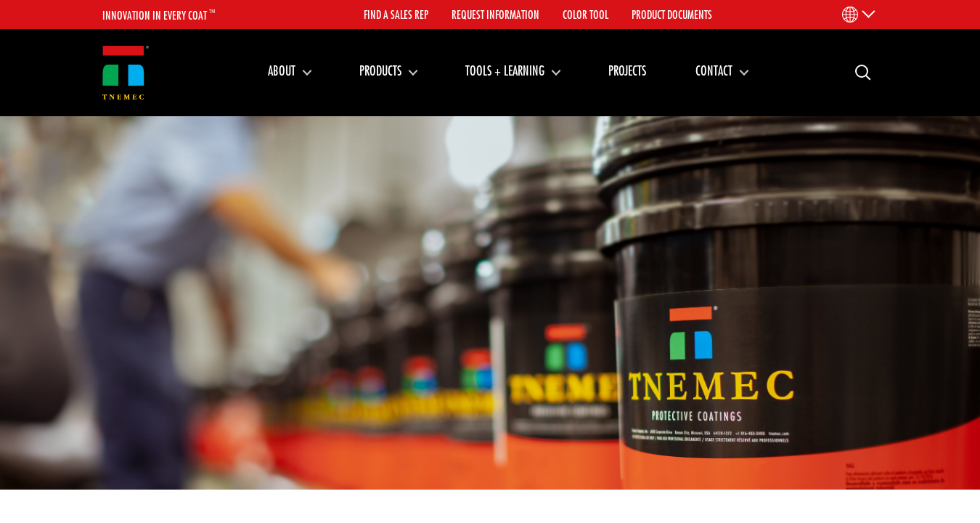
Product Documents (672, 15)
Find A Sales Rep (396, 15)
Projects (627, 70)
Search (857, 72)
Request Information (495, 15)
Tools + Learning (505, 70)
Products (380, 70)
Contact (714, 70)
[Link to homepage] (126, 73)
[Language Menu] (858, 15)
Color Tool (585, 15)
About (282, 70)
